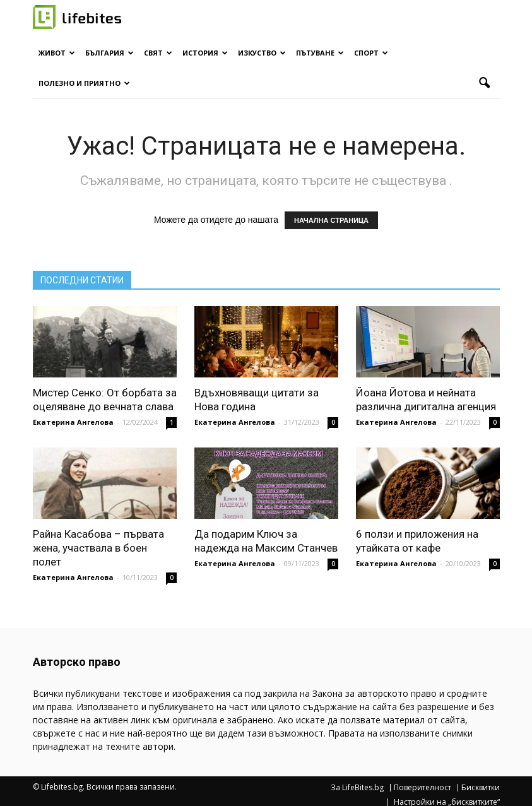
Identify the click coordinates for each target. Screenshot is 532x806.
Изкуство (262, 53)
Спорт (371, 53)
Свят (158, 53)
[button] (485, 83)
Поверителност (423, 788)
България (109, 53)
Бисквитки (481, 788)
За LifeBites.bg (357, 788)
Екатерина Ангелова (73, 422)
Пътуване (320, 53)
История (205, 53)
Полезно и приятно (84, 83)
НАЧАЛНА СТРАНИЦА (331, 220)
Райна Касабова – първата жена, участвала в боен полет (98, 548)
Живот (57, 53)
